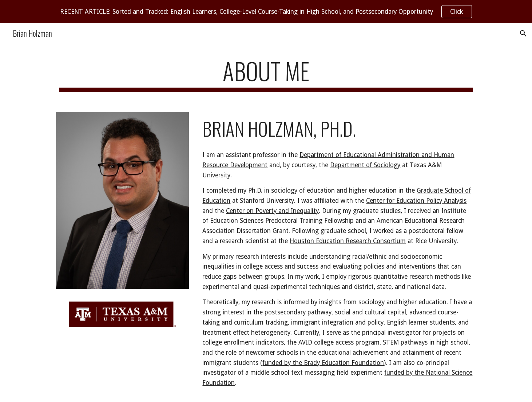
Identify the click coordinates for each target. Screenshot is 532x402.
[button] (523, 33)
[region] (266, 12)
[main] (266, 74)
